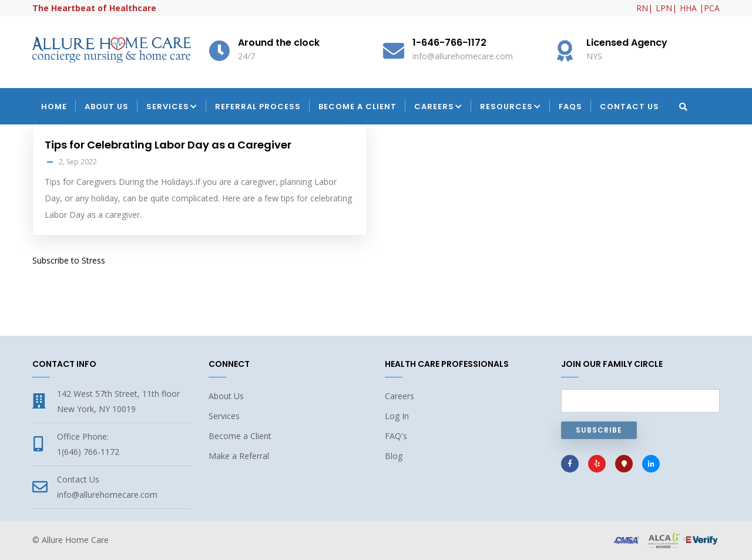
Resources (511, 107)
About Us (107, 107)
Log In (397, 416)
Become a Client (357, 107)
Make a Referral (239, 456)
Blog (394, 456)
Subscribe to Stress (69, 260)
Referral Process (258, 107)
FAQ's (396, 436)
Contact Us (630, 107)
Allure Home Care (75, 540)
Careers (438, 107)
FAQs (570, 107)
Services (172, 107)
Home (54, 107)
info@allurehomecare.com (107, 495)
